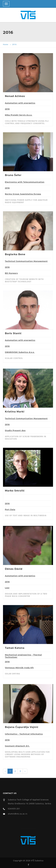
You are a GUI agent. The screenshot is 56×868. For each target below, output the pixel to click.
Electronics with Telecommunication (25, 182)
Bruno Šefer (13, 175)
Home (6, 44)
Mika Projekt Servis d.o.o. (19, 115)
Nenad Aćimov (15, 96)
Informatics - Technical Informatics (24, 734)
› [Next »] (25, 771)
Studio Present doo (15, 430)
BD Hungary (11, 273)
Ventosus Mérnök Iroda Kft (19, 668)
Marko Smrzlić (15, 491)
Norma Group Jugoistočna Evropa (23, 194)
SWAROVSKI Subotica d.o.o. (20, 352)
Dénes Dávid (14, 569)
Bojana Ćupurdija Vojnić (22, 727)
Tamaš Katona (15, 648)
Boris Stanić (13, 333)
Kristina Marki (15, 412)
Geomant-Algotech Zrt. (17, 746)
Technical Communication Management (26, 261)
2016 (7, 109)
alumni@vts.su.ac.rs (18, 814)
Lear (7, 588)
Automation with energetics (20, 103)
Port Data (10, 510)
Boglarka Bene (15, 254)
